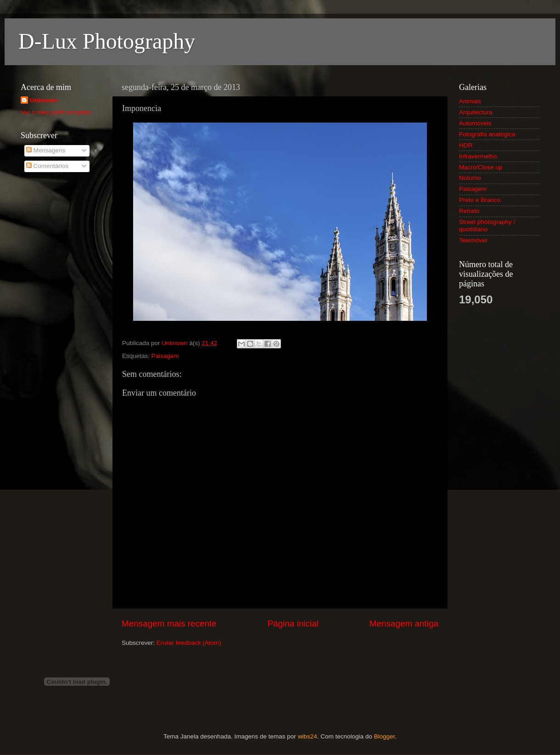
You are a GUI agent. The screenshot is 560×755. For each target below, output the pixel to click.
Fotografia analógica (487, 134)
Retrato (469, 211)
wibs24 (308, 736)
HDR (466, 145)
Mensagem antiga (404, 624)
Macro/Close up (481, 167)
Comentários (47, 166)
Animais (470, 101)
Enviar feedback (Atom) (189, 643)
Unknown (44, 100)
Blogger (384, 736)
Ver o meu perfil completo (56, 112)
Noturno (470, 178)
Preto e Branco (480, 200)
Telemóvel (473, 240)
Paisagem (165, 356)
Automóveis (475, 123)
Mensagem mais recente (169, 624)
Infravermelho (478, 156)
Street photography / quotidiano (487, 226)
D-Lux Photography (107, 41)
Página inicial (293, 624)
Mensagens (46, 150)
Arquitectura (476, 112)
